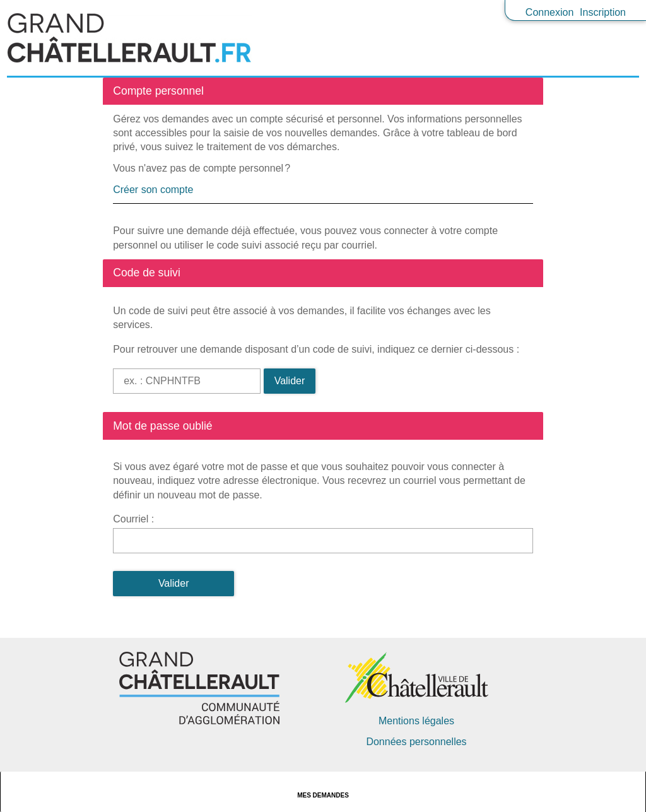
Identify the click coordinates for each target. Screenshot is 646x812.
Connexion (550, 12)
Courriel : (133, 519)
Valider (290, 381)
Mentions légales (416, 721)
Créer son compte (153, 190)
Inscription (603, 12)
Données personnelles (416, 742)
